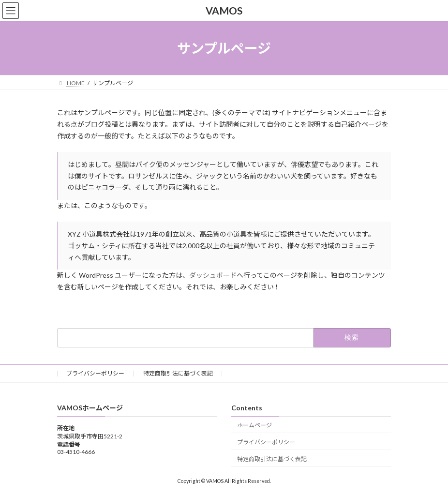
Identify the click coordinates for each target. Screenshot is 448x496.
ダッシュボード (213, 275)
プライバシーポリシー (95, 373)
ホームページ (254, 425)
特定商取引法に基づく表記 (178, 373)
